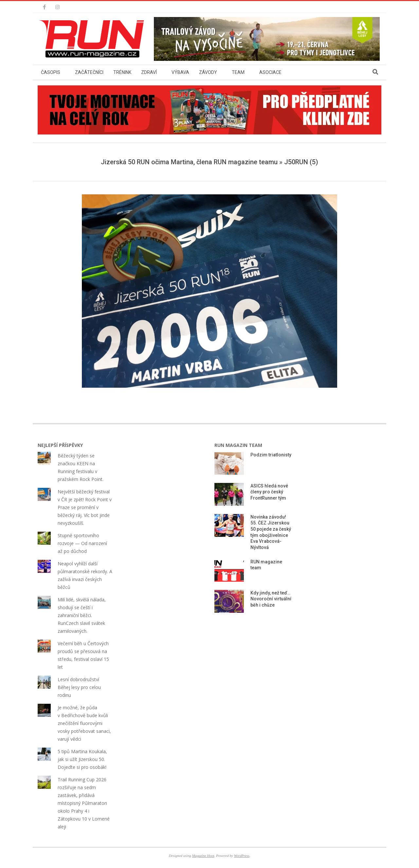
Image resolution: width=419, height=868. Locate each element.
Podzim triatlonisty (271, 455)
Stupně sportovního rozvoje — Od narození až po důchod (82, 543)
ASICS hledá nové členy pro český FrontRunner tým (269, 492)
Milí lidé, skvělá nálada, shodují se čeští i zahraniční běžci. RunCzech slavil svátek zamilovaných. (82, 615)
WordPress (242, 856)
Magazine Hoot (203, 856)
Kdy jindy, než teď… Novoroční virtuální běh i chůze (271, 599)
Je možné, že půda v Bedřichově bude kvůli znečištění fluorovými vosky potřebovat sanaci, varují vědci (84, 723)
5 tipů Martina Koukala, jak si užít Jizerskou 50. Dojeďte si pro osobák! (82, 759)
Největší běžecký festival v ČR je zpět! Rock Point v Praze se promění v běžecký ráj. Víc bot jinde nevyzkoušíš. (85, 507)
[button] (93, 39)
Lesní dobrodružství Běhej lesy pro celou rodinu (79, 687)
